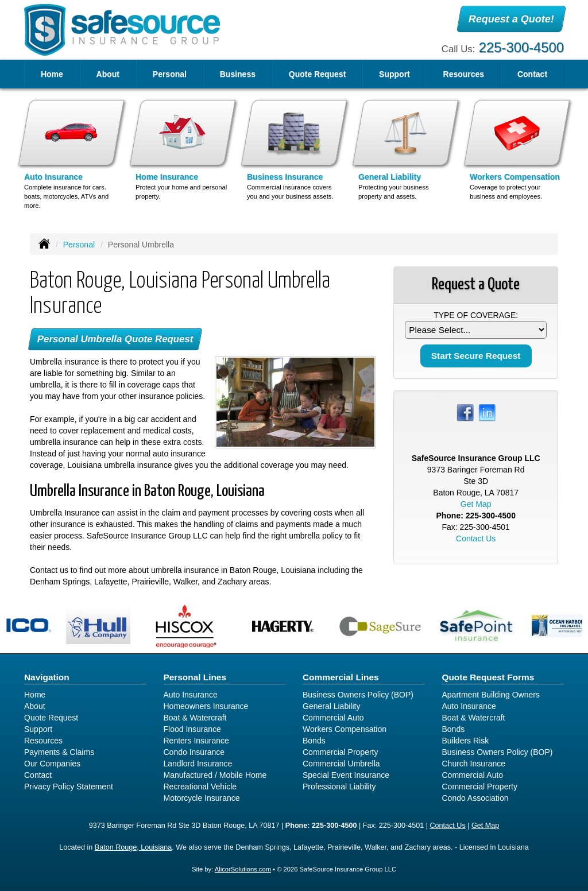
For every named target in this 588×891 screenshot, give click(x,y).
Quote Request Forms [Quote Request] (488, 677)
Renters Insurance (196, 741)
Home (52, 74)
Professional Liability (339, 787)
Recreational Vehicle (200, 787)
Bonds (314, 741)
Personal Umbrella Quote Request (115, 339)
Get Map (476, 504)
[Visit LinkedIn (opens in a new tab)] (487, 412)
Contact (532, 74)
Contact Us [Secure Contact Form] (476, 539)
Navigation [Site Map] (47, 677)
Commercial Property (340, 752)
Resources (43, 741)
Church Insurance (474, 764)
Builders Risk (466, 741)
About (108, 74)
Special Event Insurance (346, 775)
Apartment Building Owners (491, 695)
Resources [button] (464, 74)
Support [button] (394, 74)
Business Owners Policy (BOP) (358, 695)
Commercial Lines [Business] (341, 677)
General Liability (331, 706)
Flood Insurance (192, 729)
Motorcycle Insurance (202, 798)
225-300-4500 (521, 47)
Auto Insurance (191, 695)
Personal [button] (170, 74)
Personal (79, 245)
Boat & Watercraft (195, 718)
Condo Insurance (194, 752)
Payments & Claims (59, 752)
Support (38, 729)
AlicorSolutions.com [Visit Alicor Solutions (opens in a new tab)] (243, 869)
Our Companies (52, 764)
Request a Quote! (511, 19)
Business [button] (238, 74)
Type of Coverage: (476, 315)
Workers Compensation (345, 729)
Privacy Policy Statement (69, 787)
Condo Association (475, 798)
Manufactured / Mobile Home (215, 775)
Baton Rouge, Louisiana (133, 847)
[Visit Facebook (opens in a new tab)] (465, 412)
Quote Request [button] (318, 74)
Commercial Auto (333, 718)
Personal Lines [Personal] (195, 677)
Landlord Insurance (198, 764)
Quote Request (51, 718)
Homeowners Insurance (206, 706)
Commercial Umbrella (341, 764)
